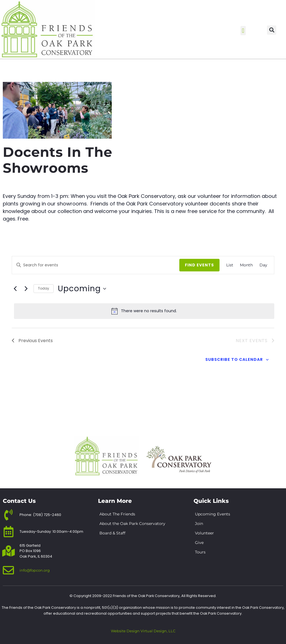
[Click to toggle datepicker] (82, 289)
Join (199, 524)
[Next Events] (26, 289)
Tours (200, 552)
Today (44, 288)
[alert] (144, 311)
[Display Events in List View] (230, 265)
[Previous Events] (15, 289)
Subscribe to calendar (234, 359)
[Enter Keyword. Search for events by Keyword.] (104, 265)
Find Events (199, 265)
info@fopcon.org (35, 570)
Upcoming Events (213, 514)
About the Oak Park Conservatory (132, 524)
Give (199, 543)
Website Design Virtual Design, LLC (143, 631)
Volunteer (204, 533)
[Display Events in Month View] (246, 265)
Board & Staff (112, 533)
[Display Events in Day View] (263, 265)
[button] (243, 31)
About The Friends (117, 514)
